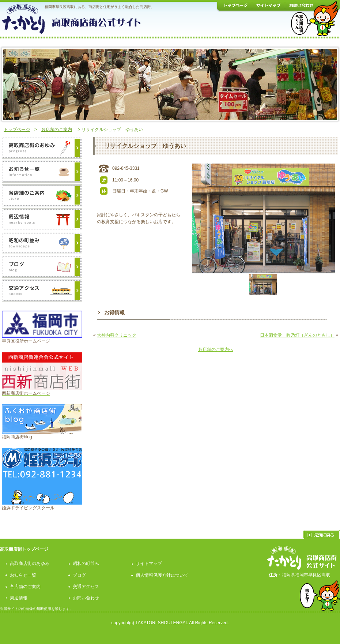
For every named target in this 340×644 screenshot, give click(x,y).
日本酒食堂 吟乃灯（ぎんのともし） (297, 335)
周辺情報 (19, 598)
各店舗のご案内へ (216, 349)
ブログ (79, 575)
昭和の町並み (86, 563)
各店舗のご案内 (57, 130)
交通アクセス (86, 587)
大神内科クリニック (117, 335)
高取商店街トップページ (24, 549)
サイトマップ (149, 563)
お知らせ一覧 (23, 575)
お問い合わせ (86, 598)
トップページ (17, 130)
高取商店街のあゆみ (30, 563)
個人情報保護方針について (162, 575)
